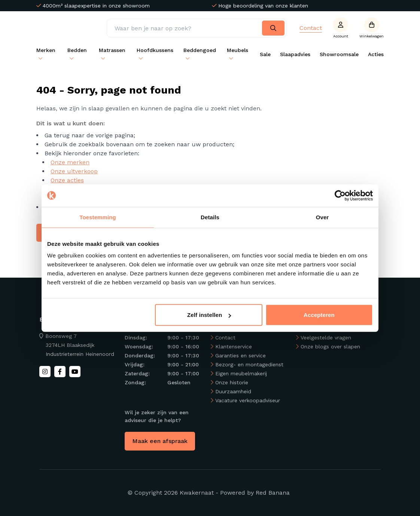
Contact (311, 28)
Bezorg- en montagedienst (249, 364)
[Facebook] (60, 372)
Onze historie (232, 382)
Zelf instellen (209, 315)
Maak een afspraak (160, 441)
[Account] (341, 28)
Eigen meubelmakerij (241, 373)
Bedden (77, 50)
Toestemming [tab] (98, 217)
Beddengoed (200, 50)
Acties (376, 54)
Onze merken (70, 162)
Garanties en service (241, 355)
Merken (46, 50)
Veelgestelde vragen (326, 338)
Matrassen (112, 50)
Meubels (238, 50)
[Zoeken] (197, 28)
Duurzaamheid (233, 391)
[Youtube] (75, 372)
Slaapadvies (295, 54)
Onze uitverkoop (74, 171)
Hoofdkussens (155, 50)
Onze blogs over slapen (330, 346)
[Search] (273, 28)
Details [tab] (210, 217)
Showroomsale (339, 54)
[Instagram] (45, 372)
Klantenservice (234, 346)
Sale (265, 54)
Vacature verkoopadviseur (248, 400)
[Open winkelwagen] (372, 28)
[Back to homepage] (71, 28)
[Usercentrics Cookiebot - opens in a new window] (340, 195)
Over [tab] (322, 217)
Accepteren (319, 315)
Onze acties (67, 180)
